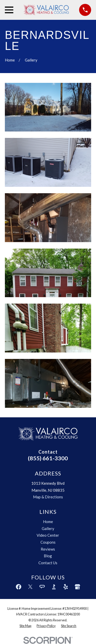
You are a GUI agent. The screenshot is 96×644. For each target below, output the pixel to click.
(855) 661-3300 (48, 458)
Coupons (48, 542)
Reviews (48, 549)
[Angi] (42, 587)
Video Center (48, 535)
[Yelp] (66, 587)
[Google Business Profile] (77, 587)
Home (48, 522)
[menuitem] (25, 626)
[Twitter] (30, 587)
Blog (48, 556)
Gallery (48, 528)
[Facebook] (19, 587)
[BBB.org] (54, 587)
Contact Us (48, 563)
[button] (48, 107)
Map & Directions (48, 497)
